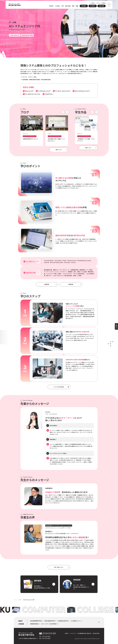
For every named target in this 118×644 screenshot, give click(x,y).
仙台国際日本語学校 (63, 621)
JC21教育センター (76, 621)
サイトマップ (73, 633)
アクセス (98, 3)
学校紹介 (51, 6)
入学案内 (93, 3)
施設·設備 (68, 6)
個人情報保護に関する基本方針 (84, 633)
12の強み (58, 6)
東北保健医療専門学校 (37, 621)
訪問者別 (104, 3)
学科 (63, 6)
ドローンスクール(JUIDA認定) (49, 624)
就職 (77, 6)
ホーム (15, 600)
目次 (116, 326)
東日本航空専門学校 (50, 621)
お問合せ (67, 633)
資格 (73, 6)
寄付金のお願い (96, 633)
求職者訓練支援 (35, 624)
